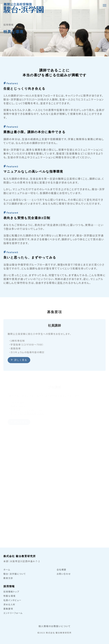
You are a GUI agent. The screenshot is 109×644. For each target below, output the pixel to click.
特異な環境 (9, 596)
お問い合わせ (64, 574)
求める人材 (9, 604)
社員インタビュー (12, 600)
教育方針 (8, 578)
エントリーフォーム (13, 613)
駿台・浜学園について (15, 574)
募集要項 (8, 609)
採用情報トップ (11, 592)
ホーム (7, 570)
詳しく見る (19, 361)
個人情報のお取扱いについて (55, 626)
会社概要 (61, 570)
